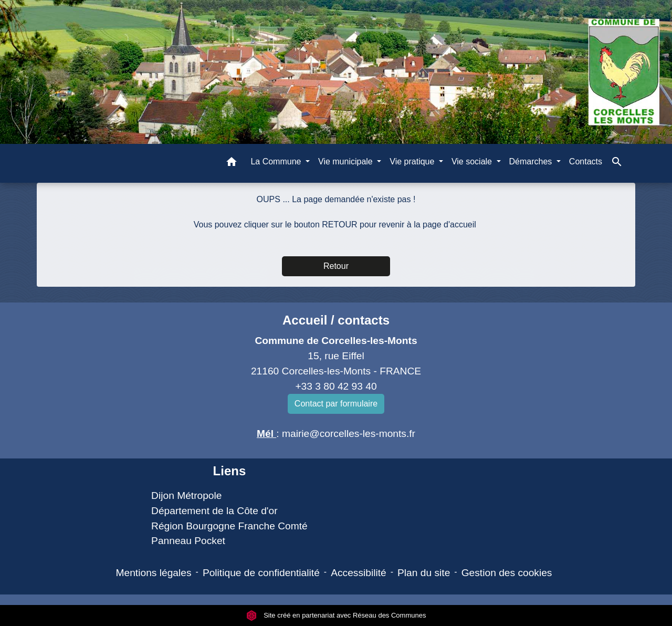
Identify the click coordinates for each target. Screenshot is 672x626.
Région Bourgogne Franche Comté (229, 526)
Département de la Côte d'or (214, 511)
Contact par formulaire (336, 404)
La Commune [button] (277, 161)
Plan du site (424, 573)
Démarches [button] (532, 161)
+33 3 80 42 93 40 (336, 386)
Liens (230, 471)
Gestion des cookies (507, 573)
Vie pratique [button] (413, 161)
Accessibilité (359, 573)
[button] (232, 164)
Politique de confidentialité (261, 573)
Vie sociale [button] (473, 161)
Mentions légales (154, 573)
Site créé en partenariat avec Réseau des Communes (336, 615)
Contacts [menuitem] (586, 161)
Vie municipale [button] (346, 161)
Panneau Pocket (188, 541)
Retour (336, 266)
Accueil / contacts (336, 320)
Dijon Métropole (186, 495)
